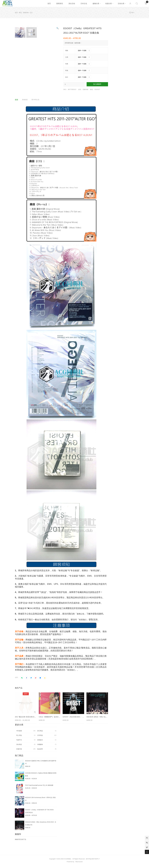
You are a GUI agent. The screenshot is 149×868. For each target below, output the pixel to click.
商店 (20, 13)
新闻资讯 (60, 3)
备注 (67, 77)
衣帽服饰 (40, 747)
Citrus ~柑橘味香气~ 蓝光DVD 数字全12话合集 (56, 719)
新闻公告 (81, 616)
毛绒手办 (19, 742)
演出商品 (19, 747)
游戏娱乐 (40, 742)
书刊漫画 (19, 733)
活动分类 (121, 3)
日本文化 (84, 3)
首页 (49, 3)
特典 (67, 64)
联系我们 (83, 622)
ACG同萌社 (68, 861)
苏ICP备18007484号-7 (93, 861)
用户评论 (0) (35, 102)
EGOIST (97, 89)
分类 (67, 57)
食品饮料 (40, 752)
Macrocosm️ (79, 864)
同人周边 (19, 738)
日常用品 (40, 738)
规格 (67, 51)
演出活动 (72, 3)
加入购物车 (97, 84)
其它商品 (40, 733)
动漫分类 (108, 3)
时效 (67, 70)
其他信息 (25, 102)
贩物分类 (96, 3)
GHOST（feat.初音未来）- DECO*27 (76, 719)
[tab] (18, 102)
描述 (17, 102)
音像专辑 (26, 13)
